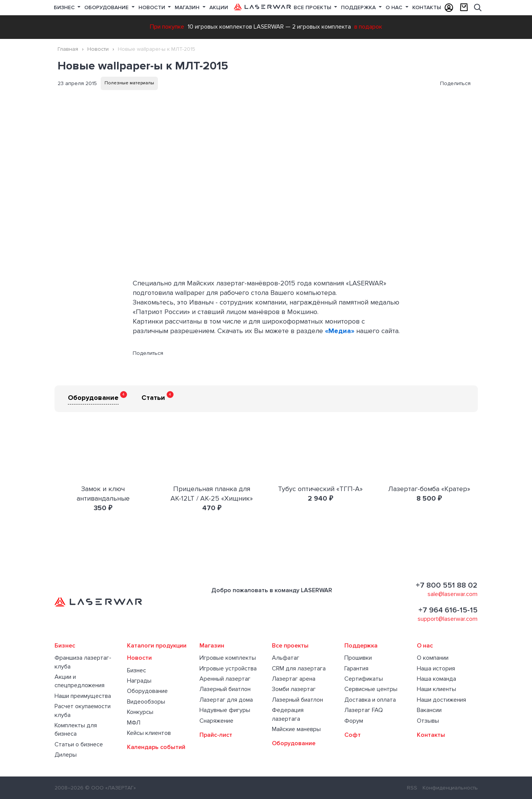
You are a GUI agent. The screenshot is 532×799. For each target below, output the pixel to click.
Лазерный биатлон (225, 689)
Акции (219, 7)
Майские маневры (296, 729)
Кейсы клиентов (149, 733)
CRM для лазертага (299, 669)
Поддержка (359, 7)
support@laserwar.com (448, 619)
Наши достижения (441, 700)
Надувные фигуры (225, 710)
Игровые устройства (228, 669)
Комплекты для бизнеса (76, 730)
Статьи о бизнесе (79, 744)
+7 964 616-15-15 (448, 610)
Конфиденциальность (450, 788)
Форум (354, 721)
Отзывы (428, 721)
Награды (139, 681)
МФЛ (134, 723)
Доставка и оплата (370, 700)
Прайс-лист (216, 735)
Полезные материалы (129, 83)
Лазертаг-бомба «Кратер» (429, 489)
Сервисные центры (371, 689)
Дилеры (66, 755)
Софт (353, 735)
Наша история (436, 669)
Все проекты (290, 646)
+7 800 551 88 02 (447, 585)
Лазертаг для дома (226, 700)
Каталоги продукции (157, 646)
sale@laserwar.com (452, 594)
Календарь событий (156, 747)
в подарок (368, 27)
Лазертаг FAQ (364, 710)
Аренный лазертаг (225, 679)
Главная (68, 49)
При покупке (167, 27)
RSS (412, 788)
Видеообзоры (146, 702)
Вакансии (429, 710)
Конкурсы (140, 712)
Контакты (427, 7)
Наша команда (436, 679)
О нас (395, 7)
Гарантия (356, 669)
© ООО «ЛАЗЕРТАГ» (110, 788)
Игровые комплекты (228, 658)
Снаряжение (216, 721)
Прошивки (358, 658)
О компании (433, 658)
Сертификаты (364, 679)
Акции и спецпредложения (80, 681)
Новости (153, 7)
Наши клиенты (436, 689)
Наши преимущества (83, 696)
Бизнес (65, 7)
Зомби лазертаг (294, 689)
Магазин (188, 7)
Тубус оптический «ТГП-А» (320, 489)
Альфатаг (286, 658)
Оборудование (107, 7)
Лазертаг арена (294, 679)
